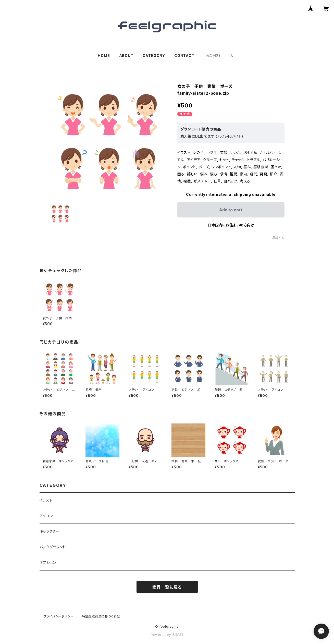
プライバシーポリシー (59, 616)
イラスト (46, 500)
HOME (104, 56)
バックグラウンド (53, 547)
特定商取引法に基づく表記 (101, 616)
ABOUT (126, 56)
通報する (278, 238)
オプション (48, 562)
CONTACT (184, 56)
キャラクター (50, 531)
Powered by (167, 635)
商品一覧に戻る (167, 587)
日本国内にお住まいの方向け (231, 225)
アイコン (46, 516)
